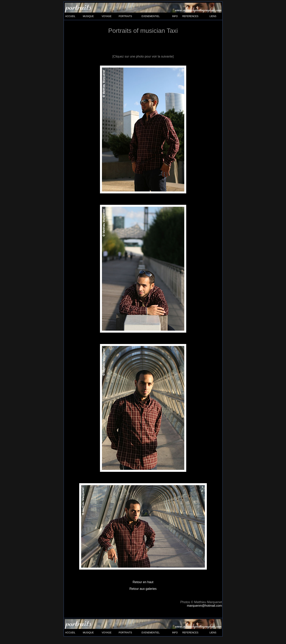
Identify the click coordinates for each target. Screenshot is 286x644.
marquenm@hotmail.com (205, 606)
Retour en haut (143, 582)
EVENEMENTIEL (151, 16)
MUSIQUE (88, 16)
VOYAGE (107, 16)
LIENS (213, 16)
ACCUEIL (70, 16)
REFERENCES (190, 16)
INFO (175, 16)
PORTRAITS (125, 16)
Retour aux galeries (143, 589)
